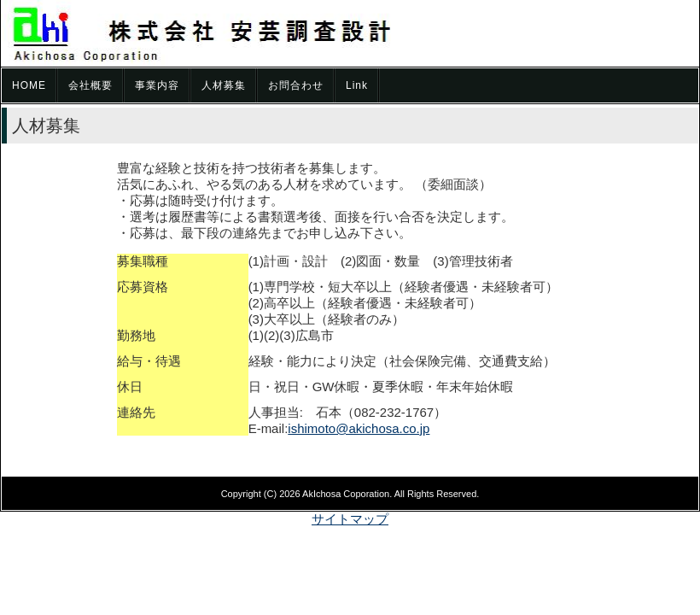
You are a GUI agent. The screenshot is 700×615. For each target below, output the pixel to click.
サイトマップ (350, 519)
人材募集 (224, 85)
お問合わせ (296, 85)
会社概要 (90, 85)
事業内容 (157, 85)
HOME (29, 85)
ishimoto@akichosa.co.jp (359, 428)
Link (357, 85)
